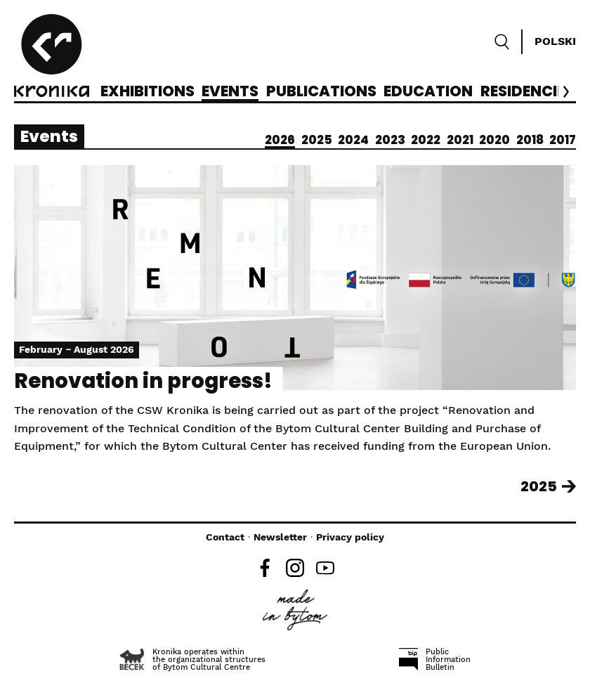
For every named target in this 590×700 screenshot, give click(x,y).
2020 (494, 140)
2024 (353, 140)
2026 (280, 140)
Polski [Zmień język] (555, 41)
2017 (563, 140)
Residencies (527, 92)
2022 (426, 140)
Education (428, 92)
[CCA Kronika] (52, 58)
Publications (321, 92)
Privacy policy (350, 537)
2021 (460, 140)
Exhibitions (147, 92)
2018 (530, 140)
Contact (225, 537)
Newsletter (280, 537)
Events (230, 92)
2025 (317, 140)
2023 (390, 140)
